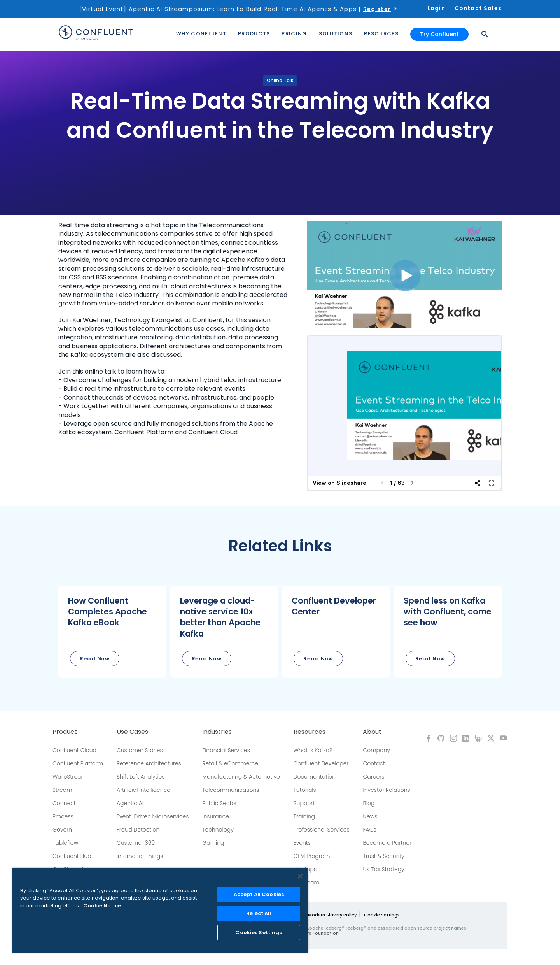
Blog (369, 803)
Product (65, 732)
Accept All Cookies (259, 894)
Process (63, 816)
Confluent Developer (321, 763)
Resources (310, 732)
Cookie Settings (382, 915)
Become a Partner (387, 843)
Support (304, 803)
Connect (64, 803)
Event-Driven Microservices (153, 816)
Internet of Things (140, 856)
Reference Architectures (149, 763)
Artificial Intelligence (143, 790)
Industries (217, 732)
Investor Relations (386, 790)
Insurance (216, 816)
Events (302, 843)
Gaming (213, 843)
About (372, 732)
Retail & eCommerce (230, 763)
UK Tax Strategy (383, 869)
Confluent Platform (78, 763)
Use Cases (132, 732)
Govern (62, 830)
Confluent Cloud (74, 750)
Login (436, 8)
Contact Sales (478, 8)
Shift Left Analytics (141, 777)
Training (304, 816)
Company (376, 750)
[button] (112, 632)
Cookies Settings (259, 933)
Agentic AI (130, 803)
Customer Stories (140, 750)
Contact (374, 763)
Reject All (259, 913)
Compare (307, 883)
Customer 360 (136, 843)
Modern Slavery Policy (332, 915)
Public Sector (220, 803)
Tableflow (65, 843)
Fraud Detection (138, 830)
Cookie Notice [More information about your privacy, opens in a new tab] (102, 906)
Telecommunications (231, 790)
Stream (62, 790)
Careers (374, 777)
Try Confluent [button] (439, 34)
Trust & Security (383, 856)
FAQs (369, 830)
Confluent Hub (72, 856)
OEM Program (312, 856)
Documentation (315, 777)
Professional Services (322, 830)
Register (377, 9)
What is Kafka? (313, 750)
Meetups (305, 869)
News (370, 816)
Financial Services (226, 750)
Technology (218, 830)
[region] (160, 910)
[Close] (300, 876)
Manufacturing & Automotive (241, 777)
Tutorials (305, 790)
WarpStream (70, 777)
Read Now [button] (95, 659)
